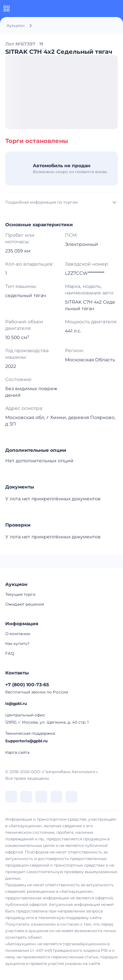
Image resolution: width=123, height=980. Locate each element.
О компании (18, 634)
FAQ (10, 653)
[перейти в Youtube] (72, 797)
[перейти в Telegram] (26, 797)
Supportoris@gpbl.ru (26, 741)
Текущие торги (20, 594)
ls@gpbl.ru (16, 703)
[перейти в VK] (11, 797)
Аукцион (16, 25)
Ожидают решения (25, 604)
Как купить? (17, 643)
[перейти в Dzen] (41, 797)
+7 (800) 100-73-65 (27, 685)
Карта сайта (17, 752)
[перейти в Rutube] (56, 797)
